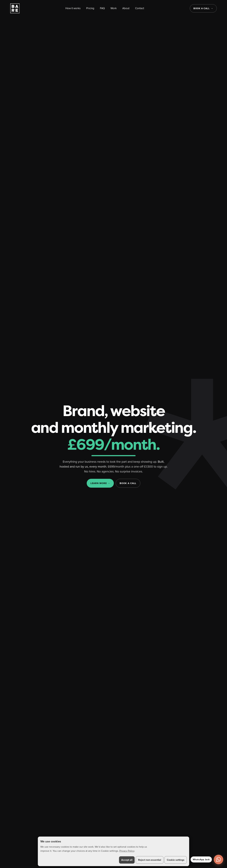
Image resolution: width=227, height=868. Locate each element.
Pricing (90, 8)
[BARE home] (15, 8)
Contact (140, 8)
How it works (73, 8)
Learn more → (100, 483)
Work (114, 8)
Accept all (127, 860)
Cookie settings (176, 860)
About (126, 8)
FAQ (102, 8)
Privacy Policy (127, 851)
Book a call (202, 8)
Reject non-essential (150, 860)
